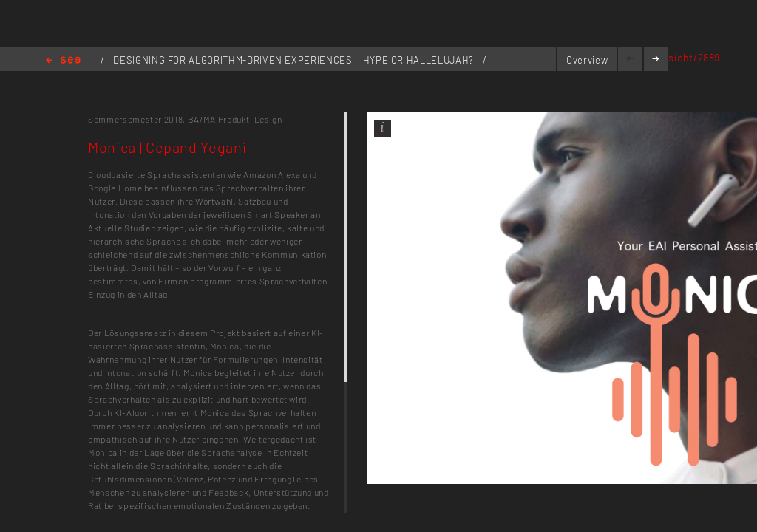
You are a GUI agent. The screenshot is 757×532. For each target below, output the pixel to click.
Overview (587, 60)
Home (63, 61)
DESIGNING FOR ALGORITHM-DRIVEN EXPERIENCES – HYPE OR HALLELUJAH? (295, 60)
